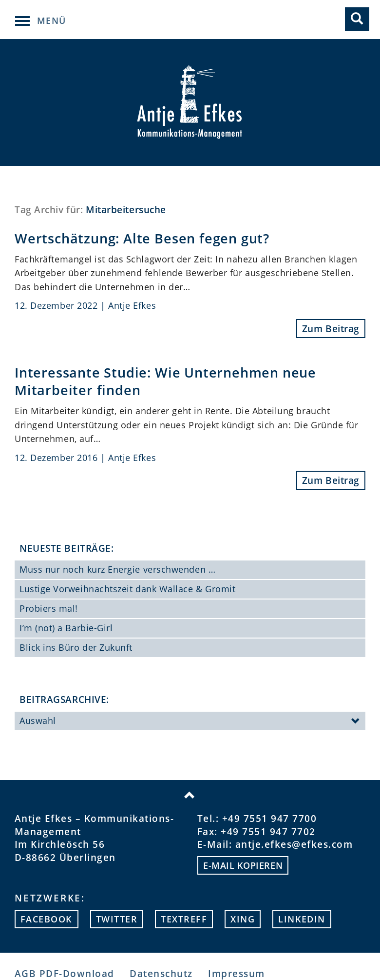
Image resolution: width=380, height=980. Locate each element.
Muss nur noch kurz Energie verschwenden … (117, 569)
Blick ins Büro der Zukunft (76, 647)
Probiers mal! (49, 608)
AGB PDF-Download (65, 973)
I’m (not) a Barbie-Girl (66, 628)
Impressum (236, 973)
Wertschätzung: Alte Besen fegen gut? (142, 238)
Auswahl (190, 721)
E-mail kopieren (243, 865)
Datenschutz (161, 973)
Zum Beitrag (331, 329)
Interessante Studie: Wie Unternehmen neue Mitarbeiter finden (165, 381)
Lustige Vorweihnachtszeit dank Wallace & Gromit (127, 589)
